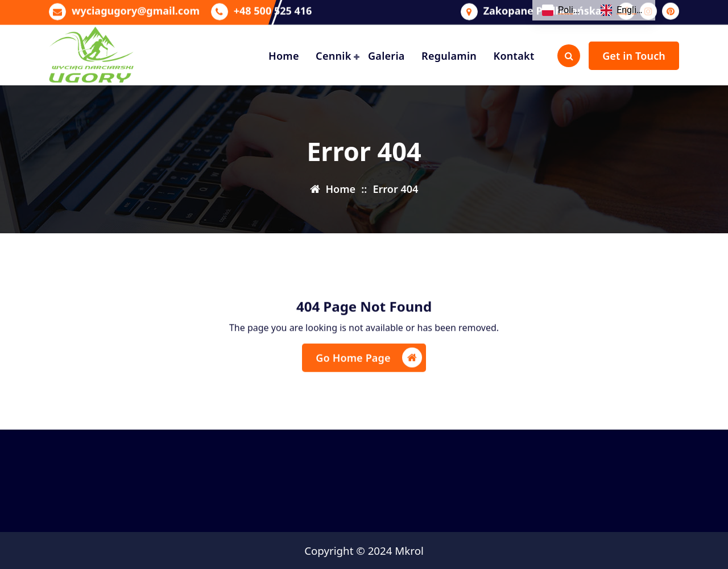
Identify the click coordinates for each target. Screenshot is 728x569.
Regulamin (449, 56)
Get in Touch (634, 56)
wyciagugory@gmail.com (136, 7)
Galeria (386, 56)
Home (284, 56)
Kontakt (514, 56)
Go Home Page (369, 368)
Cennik (333, 56)
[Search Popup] (569, 56)
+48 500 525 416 (273, 7)
